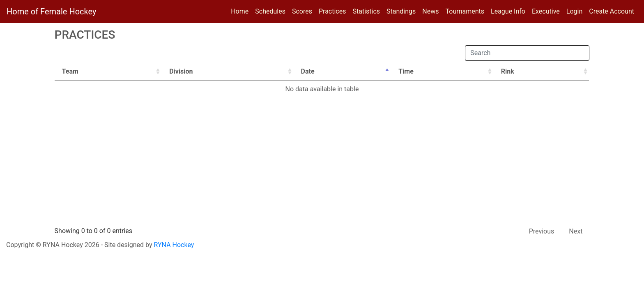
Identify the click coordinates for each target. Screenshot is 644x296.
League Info (508, 11)
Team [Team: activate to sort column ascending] (70, 71)
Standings (401, 11)
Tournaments (465, 11)
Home (240, 11)
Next (576, 231)
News (430, 11)
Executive (546, 11)
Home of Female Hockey (51, 12)
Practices (334, 11)
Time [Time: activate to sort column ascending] (406, 71)
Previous (542, 231)
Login (574, 11)
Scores (304, 11)
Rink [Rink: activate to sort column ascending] (508, 71)
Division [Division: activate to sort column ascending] (181, 71)
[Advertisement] (322, 159)
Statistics (368, 11)
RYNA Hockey (174, 245)
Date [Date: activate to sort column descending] (308, 71)
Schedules (270, 11)
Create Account (612, 11)
